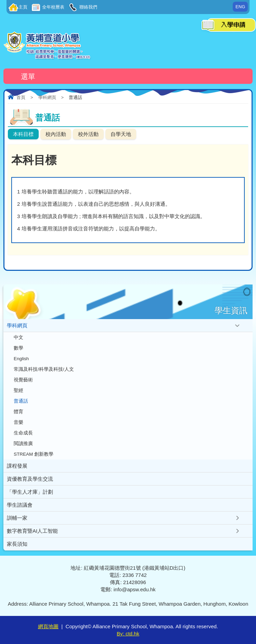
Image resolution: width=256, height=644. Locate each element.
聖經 (18, 390)
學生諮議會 (20, 505)
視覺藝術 (23, 380)
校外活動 (88, 134)
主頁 (23, 7)
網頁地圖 (48, 626)
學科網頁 (47, 97)
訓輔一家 (17, 518)
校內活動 (56, 134)
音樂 (18, 422)
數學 (18, 348)
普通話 (21, 401)
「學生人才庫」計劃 (30, 492)
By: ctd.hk (128, 634)
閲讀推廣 (23, 444)
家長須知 (17, 544)
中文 (18, 337)
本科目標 (23, 134)
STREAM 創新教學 (34, 454)
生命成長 (23, 433)
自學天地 (121, 134)
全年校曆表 (53, 7)
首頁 (21, 97)
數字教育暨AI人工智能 (32, 531)
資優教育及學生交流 (30, 479)
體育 (18, 412)
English (21, 359)
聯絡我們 (88, 7)
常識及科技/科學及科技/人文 (44, 369)
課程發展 (17, 466)
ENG (240, 7)
